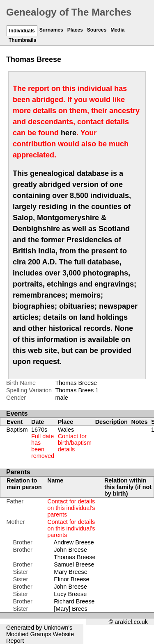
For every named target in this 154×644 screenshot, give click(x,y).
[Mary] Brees (71, 609)
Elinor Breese (71, 579)
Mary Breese (71, 572)
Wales (75, 439)
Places (75, 30)
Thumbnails (22, 40)
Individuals (22, 31)
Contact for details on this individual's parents (71, 508)
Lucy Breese (70, 594)
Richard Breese (74, 601)
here (69, 133)
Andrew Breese (74, 542)
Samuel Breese (74, 564)
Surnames (51, 30)
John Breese (70, 550)
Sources (97, 30)
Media (117, 30)
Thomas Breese (75, 557)
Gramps (40, 634)
